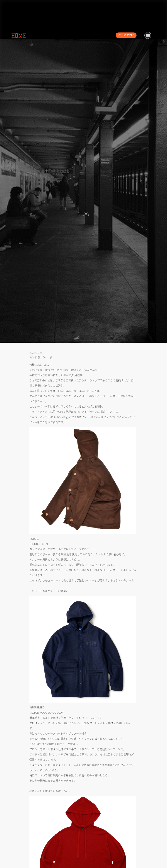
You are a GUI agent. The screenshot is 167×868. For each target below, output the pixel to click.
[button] (148, 35)
